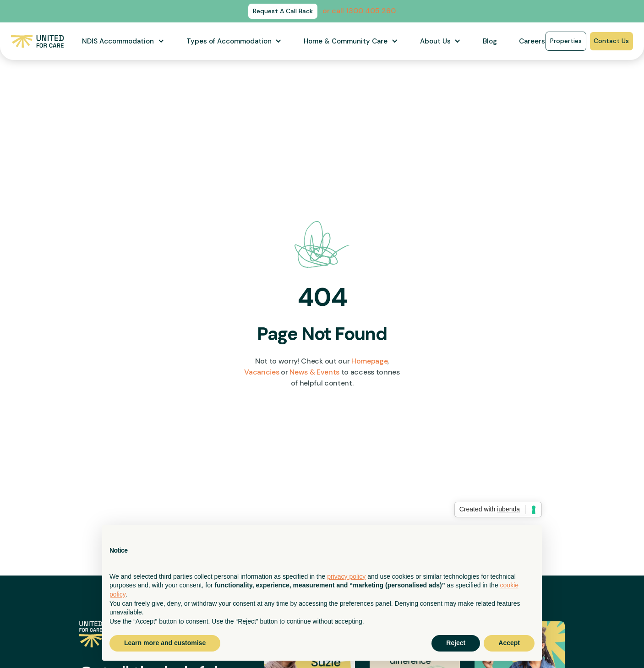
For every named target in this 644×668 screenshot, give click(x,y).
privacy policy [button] (346, 576)
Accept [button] (509, 643)
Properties (566, 41)
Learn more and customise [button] (165, 643)
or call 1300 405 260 (359, 11)
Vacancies (262, 372)
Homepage (369, 361)
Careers (532, 41)
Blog (490, 41)
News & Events (314, 372)
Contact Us (611, 41)
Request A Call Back (283, 11)
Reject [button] (456, 643)
